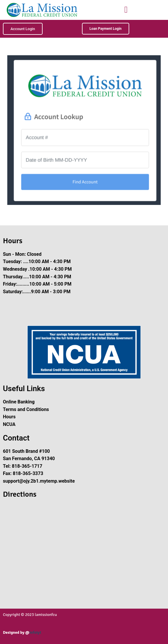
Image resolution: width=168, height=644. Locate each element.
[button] (126, 10)
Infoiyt (35, 632)
